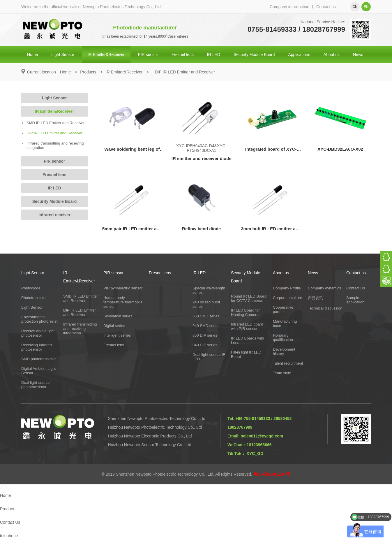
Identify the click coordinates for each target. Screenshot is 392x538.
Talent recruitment (288, 363)
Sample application (355, 300)
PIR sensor (148, 54)
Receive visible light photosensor (38, 333)
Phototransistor (34, 298)
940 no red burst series (206, 304)
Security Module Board (254, 54)
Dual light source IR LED (209, 357)
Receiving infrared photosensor (37, 347)
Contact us (326, 7)
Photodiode (31, 288)
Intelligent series (117, 335)
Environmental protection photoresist (39, 319)
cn (355, 7)
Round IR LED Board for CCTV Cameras (249, 298)
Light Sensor (63, 54)
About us (332, 54)
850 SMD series (206, 316)
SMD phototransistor (39, 359)
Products (88, 72)
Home (32, 54)
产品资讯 (315, 298)
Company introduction (289, 7)
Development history (284, 351)
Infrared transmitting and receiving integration (53, 145)
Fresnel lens (183, 54)
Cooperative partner (283, 310)
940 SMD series (206, 326)
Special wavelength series (209, 290)
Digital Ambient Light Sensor (39, 371)
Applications (299, 54)
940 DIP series (205, 345)
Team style (282, 373)
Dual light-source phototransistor (36, 385)
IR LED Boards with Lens (247, 340)
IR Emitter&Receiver (106, 54)
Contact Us (356, 288)
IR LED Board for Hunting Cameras (246, 312)
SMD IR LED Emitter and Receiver (53, 123)
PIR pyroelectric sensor (123, 288)
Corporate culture (287, 298)
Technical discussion (325, 308)
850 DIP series (205, 335)
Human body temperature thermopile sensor (123, 302)
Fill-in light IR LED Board (246, 354)
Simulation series (118, 316)
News (358, 54)
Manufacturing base (285, 323)
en (366, 7)
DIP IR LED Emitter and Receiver (52, 133)
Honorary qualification (283, 337)
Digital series (114, 326)
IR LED (214, 54)
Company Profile (287, 288)
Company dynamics (324, 288)
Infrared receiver (54, 215)
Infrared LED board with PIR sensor (247, 326)
